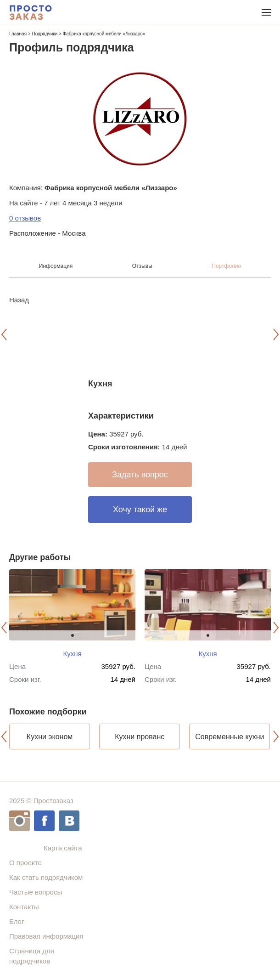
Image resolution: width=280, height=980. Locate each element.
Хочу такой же (140, 510)
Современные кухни (230, 737)
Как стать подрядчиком (46, 877)
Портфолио (226, 266)
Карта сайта (63, 848)
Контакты (24, 907)
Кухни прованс (140, 737)
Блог (17, 921)
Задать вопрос (140, 475)
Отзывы (142, 266)
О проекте (25, 863)
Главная (18, 34)
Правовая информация (46, 936)
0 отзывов (25, 218)
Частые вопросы (36, 892)
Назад (19, 300)
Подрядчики (45, 34)
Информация (56, 266)
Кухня (72, 654)
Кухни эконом (50, 737)
